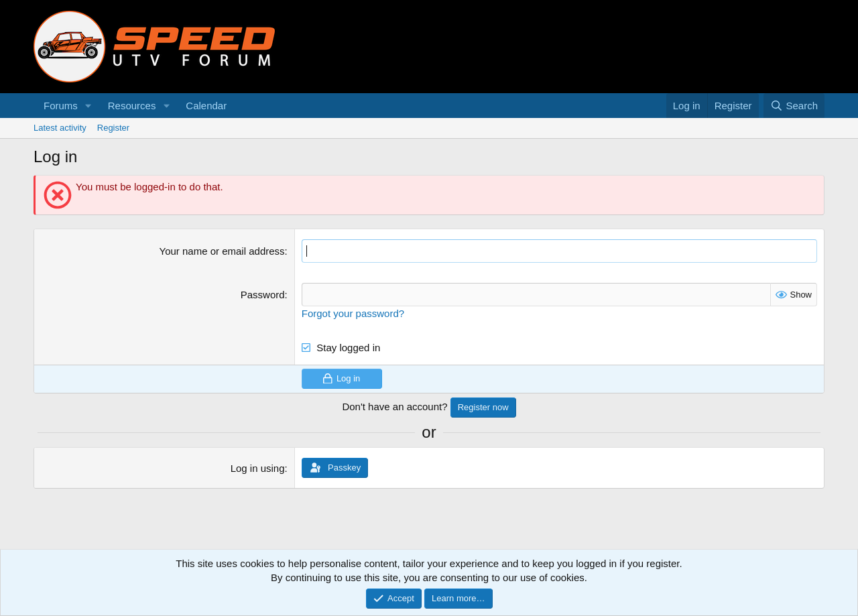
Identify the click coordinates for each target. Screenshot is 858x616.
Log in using (258, 468)
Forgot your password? (353, 313)
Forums (61, 106)
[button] (88, 106)
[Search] (794, 106)
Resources (132, 106)
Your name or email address (222, 251)
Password (263, 295)
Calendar (206, 106)
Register (113, 128)
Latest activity (60, 128)
